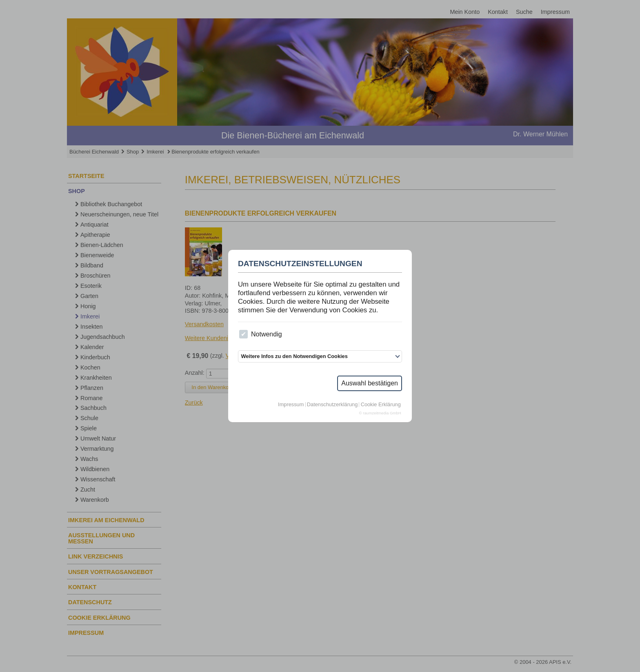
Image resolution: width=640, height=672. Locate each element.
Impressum (291, 405)
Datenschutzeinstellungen (300, 264)
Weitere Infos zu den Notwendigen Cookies (294, 356)
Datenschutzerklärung (332, 405)
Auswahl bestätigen (370, 383)
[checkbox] (243, 334)
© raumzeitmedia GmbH (380, 413)
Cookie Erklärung (381, 405)
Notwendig (260, 334)
